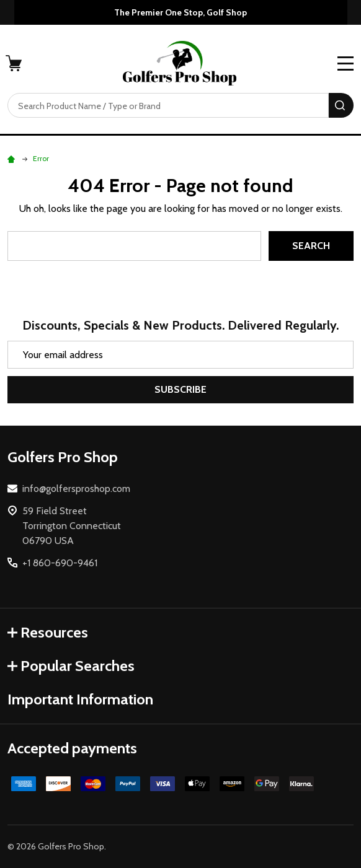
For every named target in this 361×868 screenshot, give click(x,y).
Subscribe (180, 389)
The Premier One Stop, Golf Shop (180, 12)
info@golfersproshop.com (76, 489)
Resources (48, 632)
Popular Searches (71, 666)
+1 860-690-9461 (60, 563)
